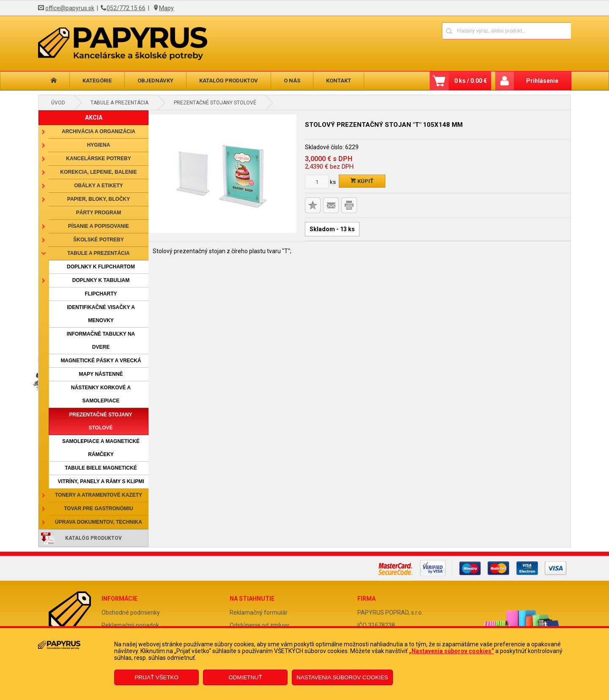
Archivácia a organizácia (99, 131)
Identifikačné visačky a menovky (101, 314)
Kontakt (339, 81)
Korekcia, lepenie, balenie (98, 172)
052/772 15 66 (126, 8)
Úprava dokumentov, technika (99, 522)
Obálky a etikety (99, 186)
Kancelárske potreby (98, 159)
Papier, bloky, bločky (99, 199)
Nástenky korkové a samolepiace (101, 394)
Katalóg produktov (229, 81)
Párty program (99, 213)
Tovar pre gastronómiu (99, 509)
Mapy (166, 8)
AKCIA (94, 118)
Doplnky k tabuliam (101, 280)
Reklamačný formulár (259, 612)
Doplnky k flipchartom (101, 267)
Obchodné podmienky (131, 612)
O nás (292, 81)
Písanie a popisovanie (99, 226)
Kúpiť (362, 181)
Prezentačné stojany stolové (215, 103)
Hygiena (99, 145)
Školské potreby (98, 240)
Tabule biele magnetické (101, 468)
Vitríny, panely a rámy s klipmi (101, 481)
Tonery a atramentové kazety (99, 495)
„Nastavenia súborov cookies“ (451, 651)
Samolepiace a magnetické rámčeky (101, 448)
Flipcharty (101, 294)
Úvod (58, 103)
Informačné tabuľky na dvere (101, 340)
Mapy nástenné (101, 374)
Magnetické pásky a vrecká (101, 361)
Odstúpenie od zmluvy (259, 625)
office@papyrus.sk (70, 8)
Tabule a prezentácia (119, 103)
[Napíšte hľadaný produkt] (477, 31)
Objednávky (155, 81)
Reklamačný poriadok (130, 625)
